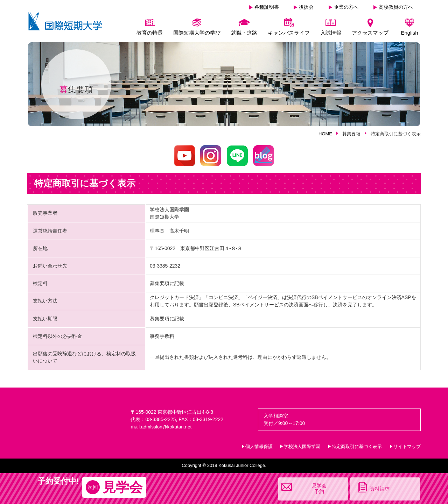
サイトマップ (407, 446)
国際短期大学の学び (197, 33)
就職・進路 (244, 33)
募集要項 (351, 134)
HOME (325, 134)
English (409, 33)
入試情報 (331, 33)
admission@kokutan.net (167, 427)
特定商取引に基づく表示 (357, 446)
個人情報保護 (259, 446)
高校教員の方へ (396, 7)
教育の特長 (150, 33)
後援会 (306, 7)
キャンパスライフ (289, 33)
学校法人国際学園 (302, 446)
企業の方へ (346, 7)
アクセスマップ (370, 33)
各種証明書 (267, 7)
